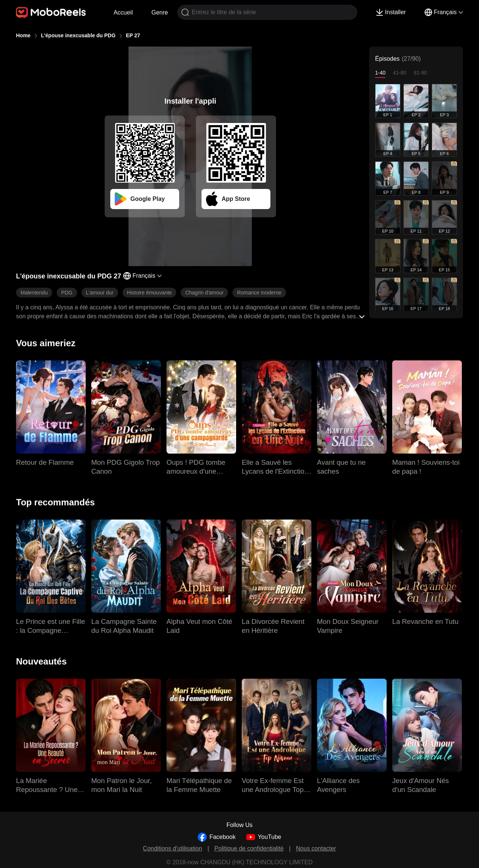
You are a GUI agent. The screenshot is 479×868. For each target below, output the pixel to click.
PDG (67, 293)
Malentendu (34, 293)
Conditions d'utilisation (173, 848)
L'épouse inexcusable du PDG (78, 35)
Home (23, 35)
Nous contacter (316, 848)
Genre (160, 12)
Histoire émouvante (150, 293)
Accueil (123, 12)
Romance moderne (259, 293)
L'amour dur (100, 293)
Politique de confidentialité (249, 848)
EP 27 (133, 35)
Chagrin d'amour (204, 293)
